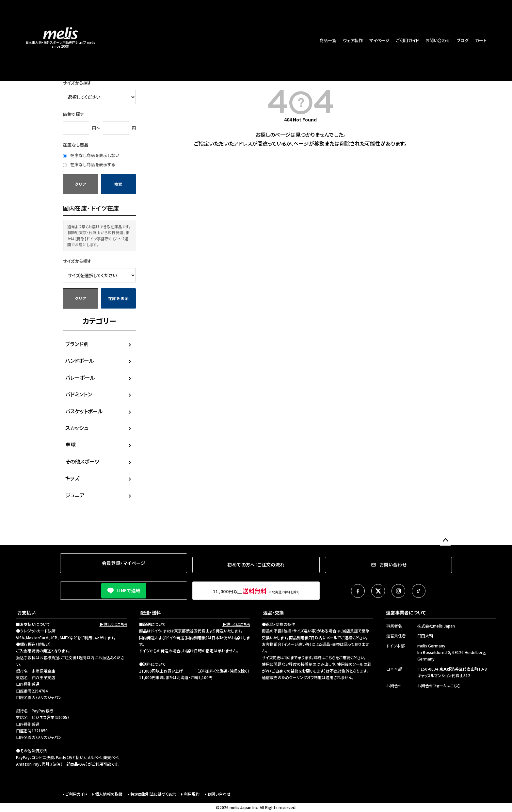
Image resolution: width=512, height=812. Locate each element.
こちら (330, 657)
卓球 (71, 444)
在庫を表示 (119, 298)
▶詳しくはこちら (113, 624)
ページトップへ (445, 540)
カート (481, 40)
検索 (118, 184)
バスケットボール (84, 411)
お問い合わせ (438, 40)
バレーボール (80, 377)
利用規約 (192, 794)
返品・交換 (273, 613)
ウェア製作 (353, 40)
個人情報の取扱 (109, 794)
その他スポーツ (82, 461)
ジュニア (75, 495)
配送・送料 (151, 613)
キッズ (72, 478)
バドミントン (79, 394)
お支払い (26, 613)
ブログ (463, 40)
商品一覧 (328, 40)
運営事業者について (406, 613)
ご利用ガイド (408, 40)
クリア (80, 184)
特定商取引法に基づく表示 (153, 794)
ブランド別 (77, 344)
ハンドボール (80, 360)
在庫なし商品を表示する (89, 164)
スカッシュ (77, 428)
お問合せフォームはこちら (439, 685)
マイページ (379, 40)
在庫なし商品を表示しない (91, 155)
